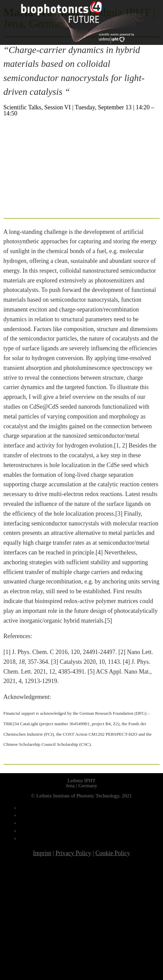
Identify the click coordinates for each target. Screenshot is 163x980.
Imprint (42, 853)
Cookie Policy (113, 853)
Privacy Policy (73, 853)
